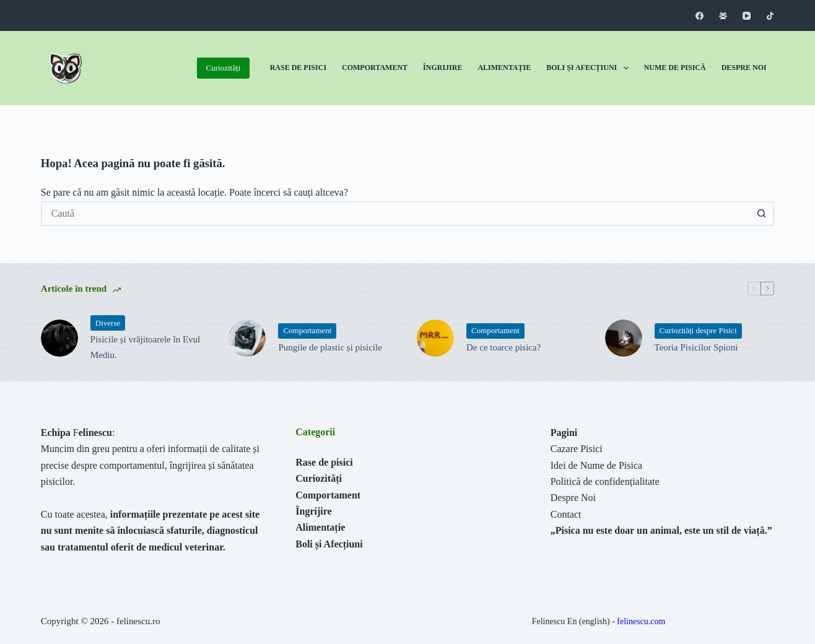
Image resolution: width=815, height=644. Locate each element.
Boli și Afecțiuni (590, 68)
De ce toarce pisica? (503, 347)
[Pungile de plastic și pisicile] (247, 338)
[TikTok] (770, 16)
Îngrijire (442, 67)
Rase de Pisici (298, 67)
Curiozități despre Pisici (698, 330)
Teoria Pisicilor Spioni (696, 347)
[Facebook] (700, 16)
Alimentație (504, 67)
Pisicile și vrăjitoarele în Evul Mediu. (145, 347)
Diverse (108, 323)
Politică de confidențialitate (605, 481)
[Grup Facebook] (723, 16)
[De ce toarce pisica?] (435, 338)
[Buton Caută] (762, 214)
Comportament (375, 67)
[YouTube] (747, 16)
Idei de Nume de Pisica (596, 465)
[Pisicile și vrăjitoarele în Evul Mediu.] (59, 338)
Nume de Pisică (675, 67)
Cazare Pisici (577, 449)
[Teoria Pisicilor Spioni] (624, 338)
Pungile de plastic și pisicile (330, 347)
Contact (566, 514)
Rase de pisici (324, 462)
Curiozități (224, 68)
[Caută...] (395, 214)
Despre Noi (744, 67)
